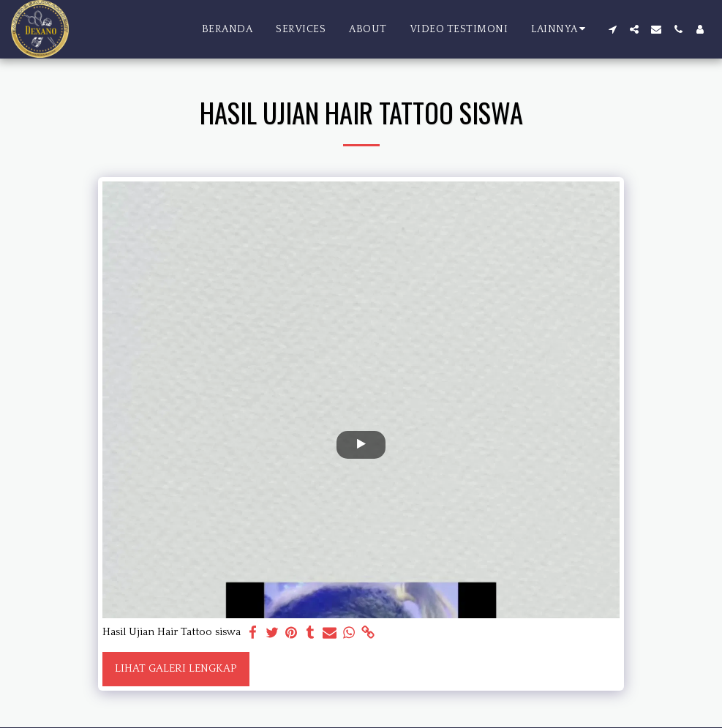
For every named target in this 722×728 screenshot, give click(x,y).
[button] (612, 29)
